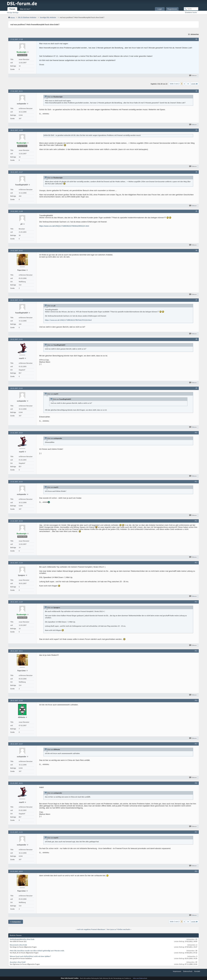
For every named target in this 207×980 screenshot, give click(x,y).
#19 (196, 832)
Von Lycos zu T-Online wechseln (118, 929)
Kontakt (197, 971)
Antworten (16, 922)
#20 (196, 871)
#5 (196, 211)
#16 (196, 700)
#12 (196, 521)
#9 (196, 388)
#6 (196, 250)
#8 (196, 339)
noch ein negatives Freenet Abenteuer (91, 929)
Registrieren (172, 9)
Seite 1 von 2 (175, 84)
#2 (196, 91)
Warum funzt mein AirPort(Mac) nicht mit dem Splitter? (30, 956)
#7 (196, 300)
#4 (196, 172)
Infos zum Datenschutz (140, 978)
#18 (196, 783)
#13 (196, 563)
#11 (196, 482)
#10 (196, 433)
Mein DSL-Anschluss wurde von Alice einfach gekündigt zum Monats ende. (37, 951)
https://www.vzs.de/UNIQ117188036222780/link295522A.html (64, 226)
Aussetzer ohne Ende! (18, 962)
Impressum (177, 971)
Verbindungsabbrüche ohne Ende (22, 939)
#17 (196, 744)
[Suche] (191, 9)
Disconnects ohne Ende (18, 945)
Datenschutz (188, 971)
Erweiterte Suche (191, 12)
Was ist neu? (25, 9)
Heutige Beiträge (13, 13)
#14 (196, 602)
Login (160, 9)
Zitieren (193, 76)
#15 (196, 651)
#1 (196, 39)
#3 (196, 130)
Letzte (194, 84)
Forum (12, 9)
